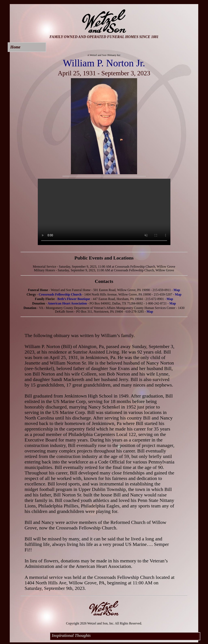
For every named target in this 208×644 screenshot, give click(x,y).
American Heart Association (67, 303)
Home (15, 47)
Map (177, 290)
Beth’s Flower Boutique (74, 299)
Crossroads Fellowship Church (60, 294)
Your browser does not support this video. (104, 212)
